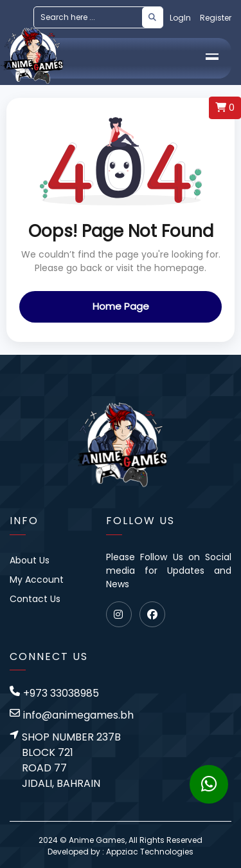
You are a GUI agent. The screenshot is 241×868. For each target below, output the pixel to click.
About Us (30, 560)
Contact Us (35, 599)
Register (216, 18)
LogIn (180, 18)
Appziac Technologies (150, 852)
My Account (37, 580)
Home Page (121, 306)
